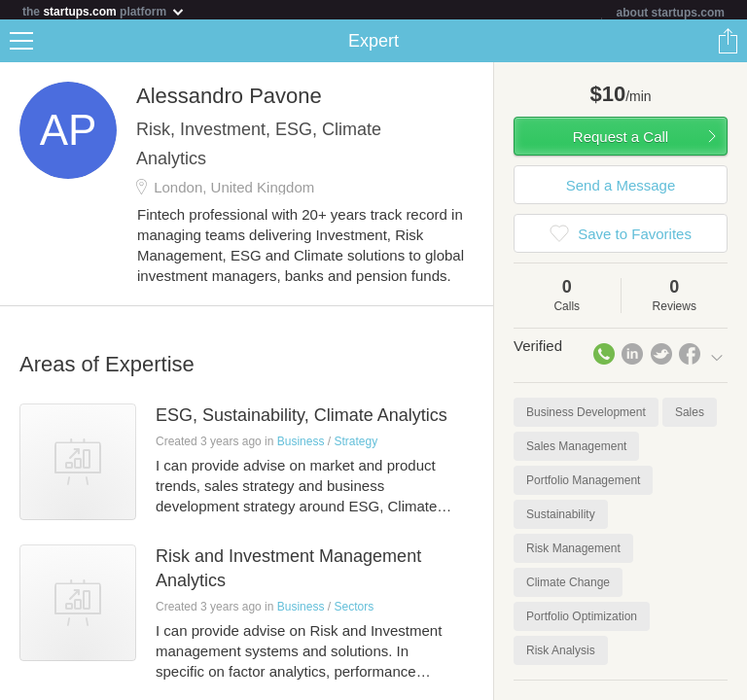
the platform (104, 11)
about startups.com (671, 13)
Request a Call (621, 140)
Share (728, 45)
